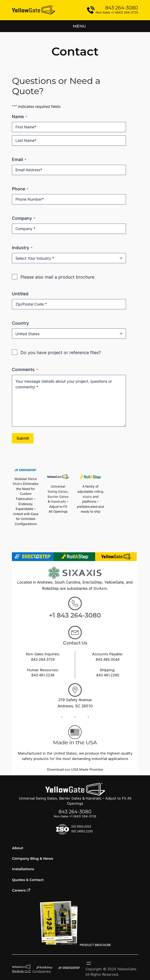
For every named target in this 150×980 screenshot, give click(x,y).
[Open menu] (89, 963)
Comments (25, 369)
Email (19, 159)
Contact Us (75, 643)
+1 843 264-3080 (75, 615)
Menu (79, 26)
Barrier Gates (58, 497)
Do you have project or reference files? (61, 352)
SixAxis (100, 588)
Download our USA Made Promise (75, 770)
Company (24, 218)
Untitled (20, 294)
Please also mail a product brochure (57, 277)
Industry (22, 248)
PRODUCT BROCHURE (75, 924)
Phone (20, 189)
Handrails (58, 501)
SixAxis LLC (21, 972)
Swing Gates (58, 491)
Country (20, 323)
